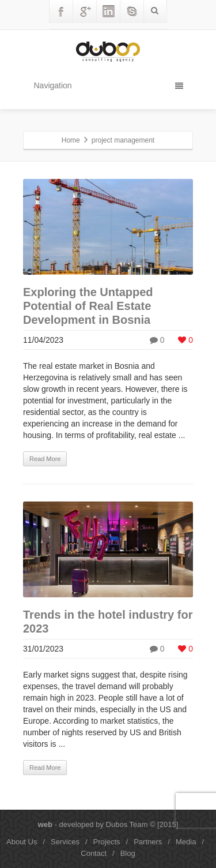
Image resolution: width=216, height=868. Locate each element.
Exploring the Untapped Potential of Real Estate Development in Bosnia (88, 306)
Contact (94, 853)
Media (186, 842)
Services (65, 842)
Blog (128, 853)
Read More (45, 459)
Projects (107, 842)
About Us (22, 842)
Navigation (109, 85)
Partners (148, 842)
